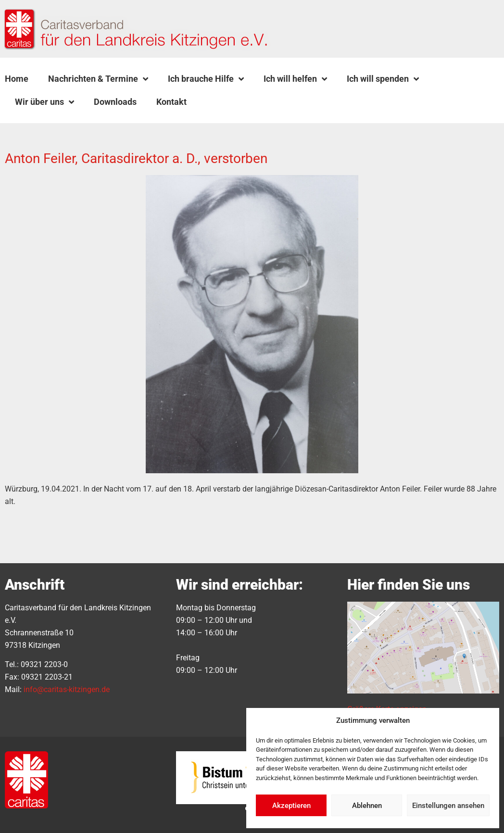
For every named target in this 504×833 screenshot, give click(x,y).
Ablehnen (367, 806)
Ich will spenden (383, 79)
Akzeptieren (291, 806)
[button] (221, 102)
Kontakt (171, 102)
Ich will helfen (295, 79)
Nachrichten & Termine (98, 79)
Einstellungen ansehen (448, 806)
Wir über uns (44, 102)
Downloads (115, 102)
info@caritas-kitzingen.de (67, 689)
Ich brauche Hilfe (206, 79)
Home (17, 79)
